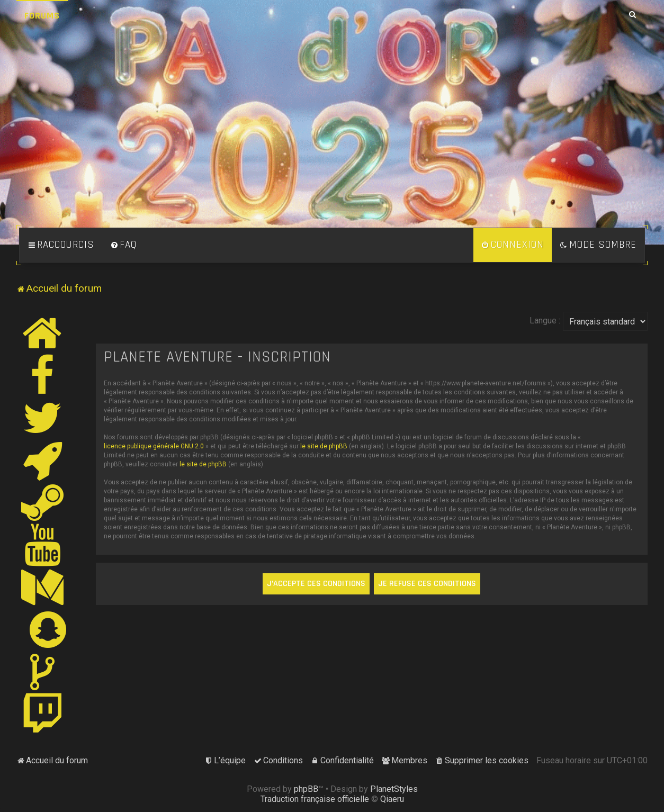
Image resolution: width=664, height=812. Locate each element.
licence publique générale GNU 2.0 (154, 446)
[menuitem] (123, 245)
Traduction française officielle (315, 799)
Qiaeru (392, 799)
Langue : (545, 321)
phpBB (306, 789)
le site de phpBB (324, 446)
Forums (42, 16)
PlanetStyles (394, 789)
